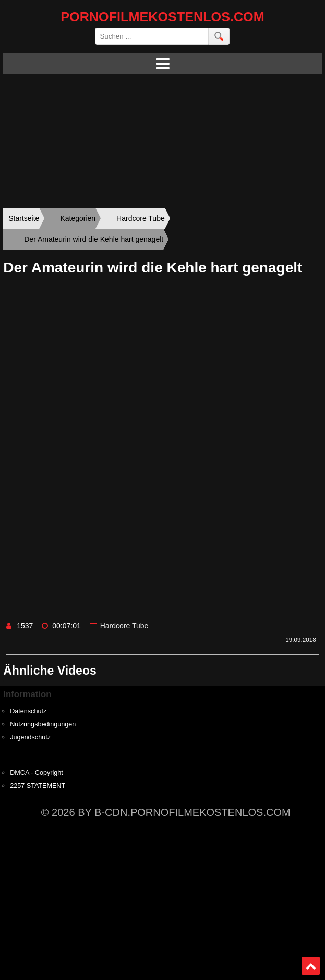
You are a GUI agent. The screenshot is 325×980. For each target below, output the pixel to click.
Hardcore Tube (124, 626)
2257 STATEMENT (38, 786)
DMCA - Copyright (36, 773)
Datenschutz (28, 711)
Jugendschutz (30, 737)
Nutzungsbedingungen (43, 724)
